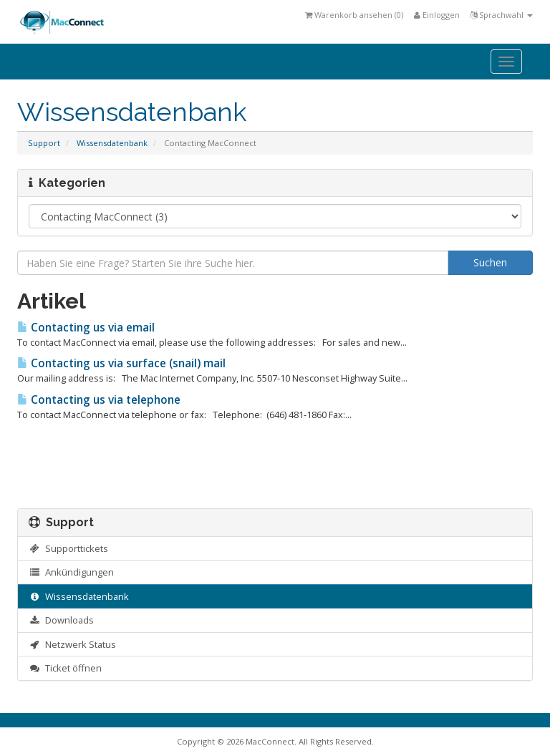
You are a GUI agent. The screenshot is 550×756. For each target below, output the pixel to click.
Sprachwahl (502, 15)
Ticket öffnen (65, 668)
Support (44, 143)
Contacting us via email (86, 328)
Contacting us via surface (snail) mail (121, 363)
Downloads (61, 620)
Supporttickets (68, 548)
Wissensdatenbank (112, 143)
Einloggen (437, 15)
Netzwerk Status (72, 644)
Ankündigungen (71, 572)
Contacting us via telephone (99, 400)
